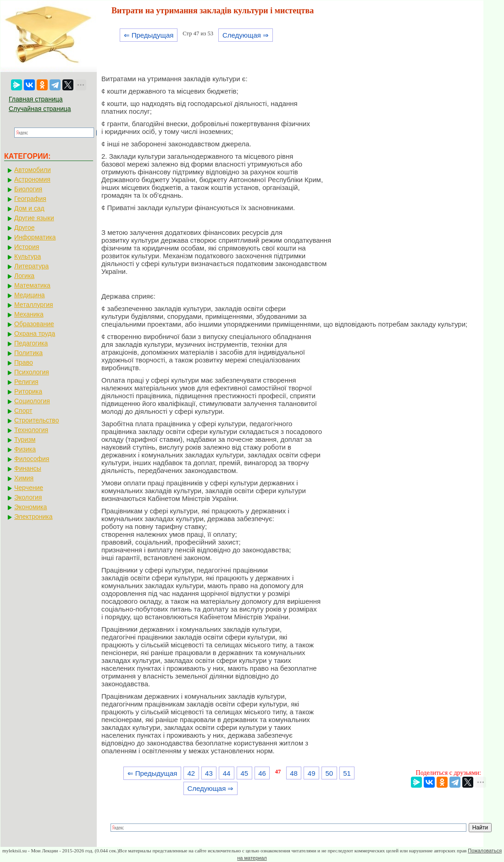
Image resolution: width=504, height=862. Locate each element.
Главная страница (36, 99)
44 (227, 773)
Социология (32, 401)
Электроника (33, 517)
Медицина (30, 295)
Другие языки (34, 218)
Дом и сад (29, 208)
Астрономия (32, 179)
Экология (28, 497)
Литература (31, 266)
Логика (24, 276)
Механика (29, 314)
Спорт (23, 411)
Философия (32, 459)
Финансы (28, 468)
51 (347, 773)
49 (312, 773)
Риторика (28, 391)
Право (24, 362)
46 (262, 773)
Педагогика (31, 343)
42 (191, 773)
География (30, 199)
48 (294, 773)
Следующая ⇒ (246, 35)
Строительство (36, 420)
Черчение (29, 488)
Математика (32, 285)
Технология (31, 430)
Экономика (30, 507)
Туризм (25, 439)
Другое (24, 228)
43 (209, 773)
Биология (28, 189)
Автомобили (33, 170)
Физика (25, 449)
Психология (32, 372)
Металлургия (34, 305)
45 (244, 773)
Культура (28, 256)
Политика (28, 353)
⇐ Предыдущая (149, 35)
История (27, 247)
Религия (26, 382)
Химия (24, 478)
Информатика (35, 237)
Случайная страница (40, 109)
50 (330, 773)
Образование (34, 324)
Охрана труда (35, 334)
